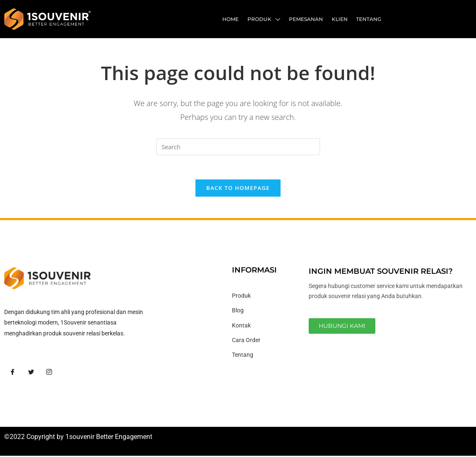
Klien (340, 19)
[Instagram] (49, 374)
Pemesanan (307, 19)
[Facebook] (13, 374)
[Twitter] (31, 374)
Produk (265, 20)
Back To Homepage (238, 189)
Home (232, 19)
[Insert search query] (238, 147)
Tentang (369, 19)
